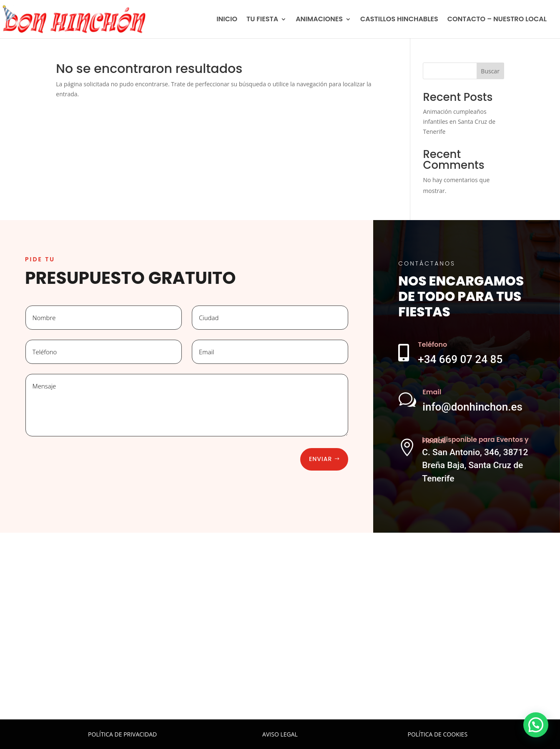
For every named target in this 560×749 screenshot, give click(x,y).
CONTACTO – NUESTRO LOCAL (497, 20)
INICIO (227, 20)
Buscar (490, 71)
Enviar (320, 459)
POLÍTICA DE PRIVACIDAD (122, 734)
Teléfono (432, 344)
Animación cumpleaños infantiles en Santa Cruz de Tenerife (459, 121)
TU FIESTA (262, 20)
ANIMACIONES (319, 20)
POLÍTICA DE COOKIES (438, 734)
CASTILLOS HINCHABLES (399, 20)
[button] (536, 725)
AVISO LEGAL (280, 734)
